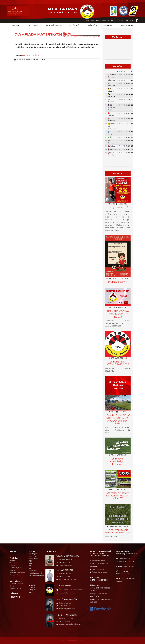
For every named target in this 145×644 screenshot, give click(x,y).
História (12, 560)
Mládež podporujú (35, 573)
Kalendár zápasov (16, 584)
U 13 (30, 566)
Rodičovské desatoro (36, 575)
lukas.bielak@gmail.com (67, 579)
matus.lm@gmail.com (66, 609)
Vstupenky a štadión (17, 572)
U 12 (30, 568)
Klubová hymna (16, 568)
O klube (32, 25)
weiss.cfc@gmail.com (66, 593)
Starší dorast (33, 556)
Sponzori (13, 570)
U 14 (30, 563)
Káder (12, 586)
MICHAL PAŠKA (31, 56)
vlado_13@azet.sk (64, 565)
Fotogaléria (33, 590)
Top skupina (33, 554)
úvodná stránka (67, 37)
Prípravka (32, 571)
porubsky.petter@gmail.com (68, 624)
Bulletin (32, 592)
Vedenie (13, 563)
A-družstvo (53, 25)
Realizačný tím (15, 588)
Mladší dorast (33, 559)
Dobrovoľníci (14, 575)
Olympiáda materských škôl (90, 37)
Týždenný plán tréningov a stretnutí (118, 160)
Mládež (74, 25)
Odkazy (109, 25)
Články (76, 37)
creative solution (77, 641)
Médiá (91, 25)
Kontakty (13, 565)
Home (16, 25)
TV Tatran (32, 587)
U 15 (30, 561)
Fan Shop (127, 25)
